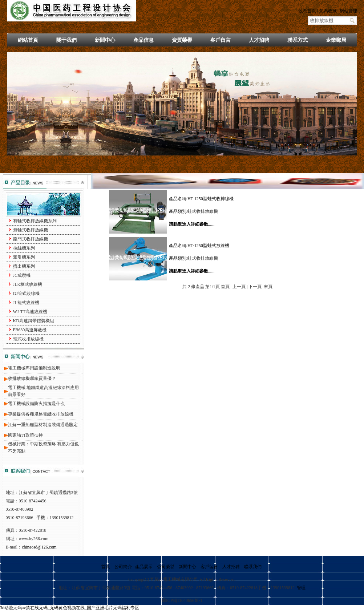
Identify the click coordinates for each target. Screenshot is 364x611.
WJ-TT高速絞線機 (30, 312)
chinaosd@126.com (39, 547)
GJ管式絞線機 (26, 294)
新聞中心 (105, 40)
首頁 (106, 567)
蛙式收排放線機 (28, 339)
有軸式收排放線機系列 (35, 221)
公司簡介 (123, 567)
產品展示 (144, 567)
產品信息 (143, 40)
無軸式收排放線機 (31, 230)
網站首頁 (28, 40)
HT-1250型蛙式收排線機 (211, 199)
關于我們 (66, 40)
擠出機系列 (24, 266)
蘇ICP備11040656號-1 (182, 600)
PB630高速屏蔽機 (30, 330)
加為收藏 (328, 11)
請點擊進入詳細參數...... (192, 224)
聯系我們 (253, 567)
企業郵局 (336, 40)
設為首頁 (307, 11)
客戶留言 (221, 40)
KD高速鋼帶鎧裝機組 (34, 321)
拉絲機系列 (24, 248)
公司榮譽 (166, 567)
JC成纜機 (22, 275)
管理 (301, 588)
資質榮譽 (182, 40)
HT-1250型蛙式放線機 (208, 246)
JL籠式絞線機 (26, 303)
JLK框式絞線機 (28, 284)
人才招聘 (259, 40)
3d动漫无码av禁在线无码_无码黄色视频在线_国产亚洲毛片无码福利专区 (70, 608)
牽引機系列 (24, 257)
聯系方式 (298, 40)
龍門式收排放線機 (31, 239)
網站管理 (348, 11)
